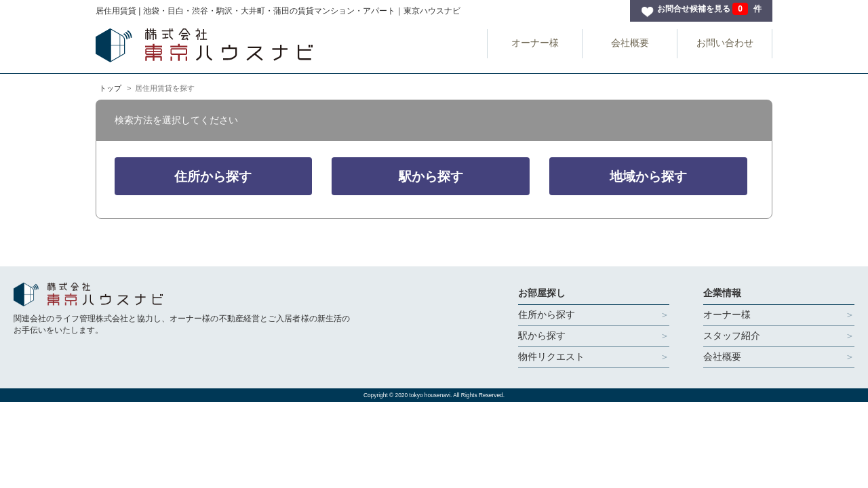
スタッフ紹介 (732, 335)
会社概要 (630, 43)
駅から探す (431, 177)
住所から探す (213, 177)
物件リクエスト (551, 357)
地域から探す (648, 177)
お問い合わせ (725, 43)
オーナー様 (535, 43)
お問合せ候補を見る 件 (709, 9)
